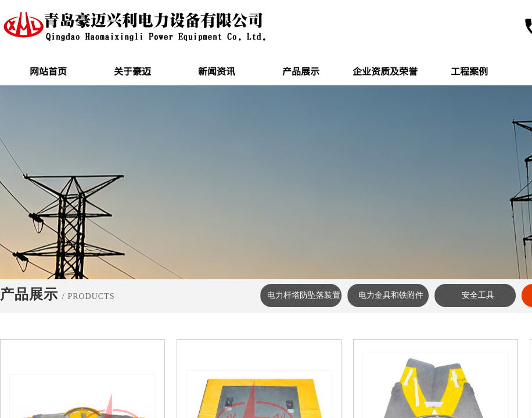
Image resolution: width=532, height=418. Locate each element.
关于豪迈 (132, 71)
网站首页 (48, 71)
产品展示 (301, 71)
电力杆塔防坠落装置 (304, 295)
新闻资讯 (217, 71)
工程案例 (469, 71)
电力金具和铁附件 (391, 295)
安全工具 (478, 295)
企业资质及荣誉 (385, 71)
